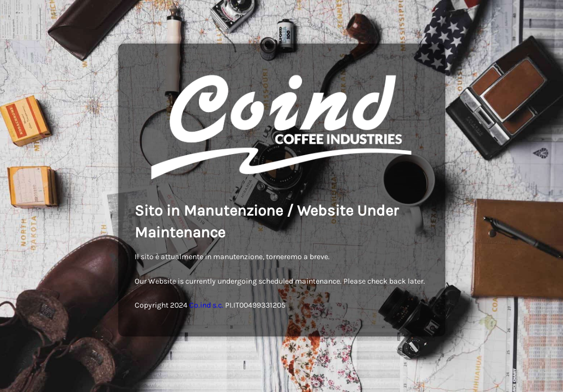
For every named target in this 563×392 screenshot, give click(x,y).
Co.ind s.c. (206, 305)
